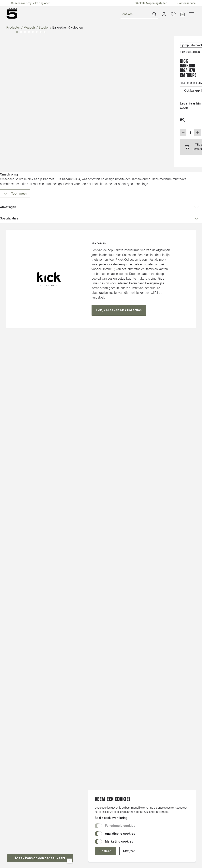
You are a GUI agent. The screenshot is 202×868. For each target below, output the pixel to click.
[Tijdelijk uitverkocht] (161, 132)
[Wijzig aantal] (142, 120)
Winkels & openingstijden (151, 3)
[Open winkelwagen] (192, 15)
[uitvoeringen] (161, 83)
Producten (13, 29)
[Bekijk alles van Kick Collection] (119, 717)
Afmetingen (159, 203)
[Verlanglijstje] (183, 15)
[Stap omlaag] (135, 120)
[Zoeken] (149, 15)
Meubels (30, 29)
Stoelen (44, 29)
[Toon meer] (147, 189)
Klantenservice (186, 3)
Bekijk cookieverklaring (111, 818)
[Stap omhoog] (150, 120)
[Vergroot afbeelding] (64, 95)
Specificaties (159, 214)
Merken (59, 15)
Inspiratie (78, 15)
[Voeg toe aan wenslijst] (187, 62)
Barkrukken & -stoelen (67, 29)
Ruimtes (42, 15)
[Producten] (18, 15)
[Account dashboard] (173, 15)
